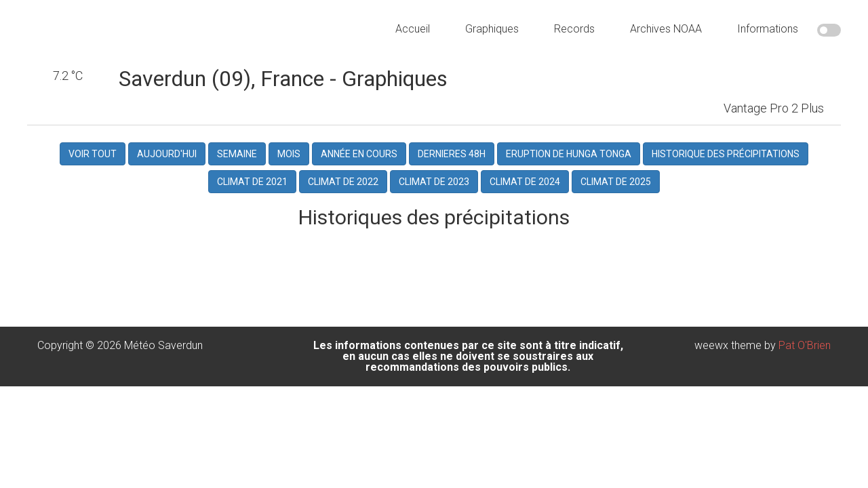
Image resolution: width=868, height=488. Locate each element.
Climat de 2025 (616, 187)
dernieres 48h (452, 160)
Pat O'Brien (805, 350)
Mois (289, 160)
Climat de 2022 (343, 187)
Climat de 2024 (525, 187)
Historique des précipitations (726, 160)
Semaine (237, 160)
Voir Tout (93, 160)
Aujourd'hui (167, 160)
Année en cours (359, 160)
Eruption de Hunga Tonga (569, 160)
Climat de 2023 (434, 187)
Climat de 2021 (252, 187)
